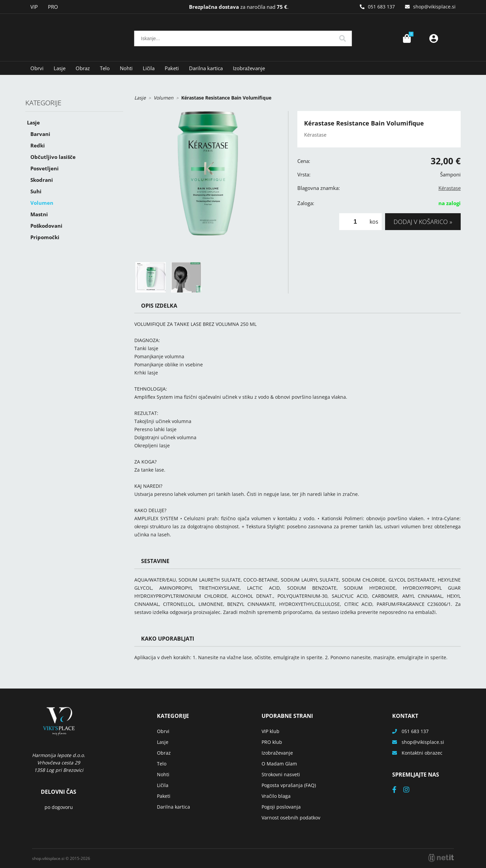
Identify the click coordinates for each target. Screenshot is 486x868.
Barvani (40, 134)
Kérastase (450, 188)
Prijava (434, 38)
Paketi (172, 68)
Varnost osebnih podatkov (291, 818)
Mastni (39, 214)
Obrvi (37, 68)
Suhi (36, 191)
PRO (53, 7)
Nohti (126, 68)
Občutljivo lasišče (53, 157)
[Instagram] (410, 790)
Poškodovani (46, 226)
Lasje (60, 68)
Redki (38, 145)
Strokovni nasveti (281, 774)
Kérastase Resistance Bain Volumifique (226, 98)
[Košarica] (407, 38)
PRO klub (272, 742)
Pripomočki (45, 237)
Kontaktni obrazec (422, 753)
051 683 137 (381, 7)
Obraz (83, 68)
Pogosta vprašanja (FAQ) (289, 785)
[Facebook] (398, 790)
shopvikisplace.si (434, 7)
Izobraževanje (249, 68)
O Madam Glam (279, 764)
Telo (105, 68)
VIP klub (271, 731)
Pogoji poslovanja (281, 807)
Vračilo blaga (276, 796)
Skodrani (42, 180)
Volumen (42, 203)
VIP (34, 7)
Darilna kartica (206, 68)
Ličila (149, 68)
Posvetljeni (45, 168)
